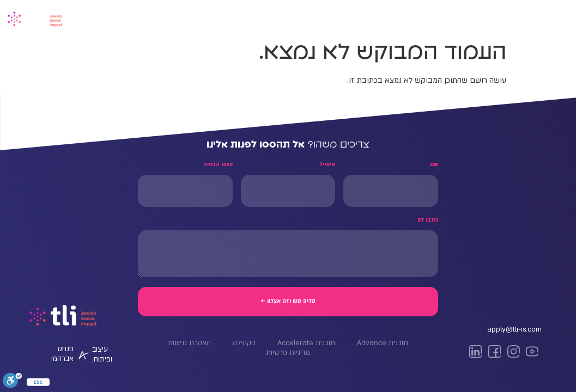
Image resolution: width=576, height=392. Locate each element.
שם (434, 165)
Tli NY (350, 17)
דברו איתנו (134, 17)
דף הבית (547, 17)
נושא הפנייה (218, 165)
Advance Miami (293, 17)
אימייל (327, 165)
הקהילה (234, 17)
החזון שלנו (186, 17)
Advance (498, 17)
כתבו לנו (428, 220)
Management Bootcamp (421, 17)
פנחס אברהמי (62, 354)
